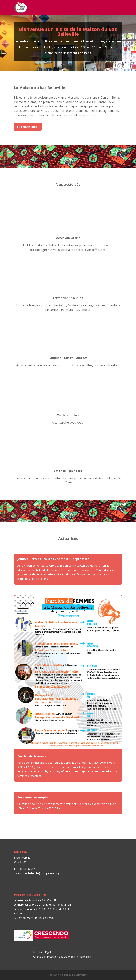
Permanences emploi (33, 797)
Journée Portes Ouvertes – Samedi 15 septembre (53, 559)
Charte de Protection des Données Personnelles (62, 957)
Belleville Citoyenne (76, 975)
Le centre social (28, 127)
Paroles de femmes (32, 756)
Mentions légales (43, 952)
